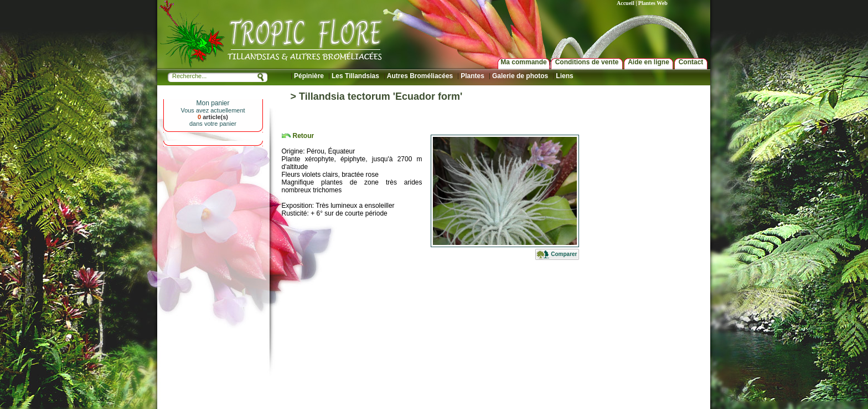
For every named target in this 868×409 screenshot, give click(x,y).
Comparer (564, 254)
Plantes (472, 76)
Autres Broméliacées (420, 76)
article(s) (213, 117)
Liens (564, 76)
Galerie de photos (520, 76)
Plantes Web (653, 3)
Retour (304, 136)
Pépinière (309, 76)
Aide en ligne (649, 62)
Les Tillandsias (355, 76)
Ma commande (523, 62)
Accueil (626, 3)
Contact (691, 62)
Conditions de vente (587, 62)
